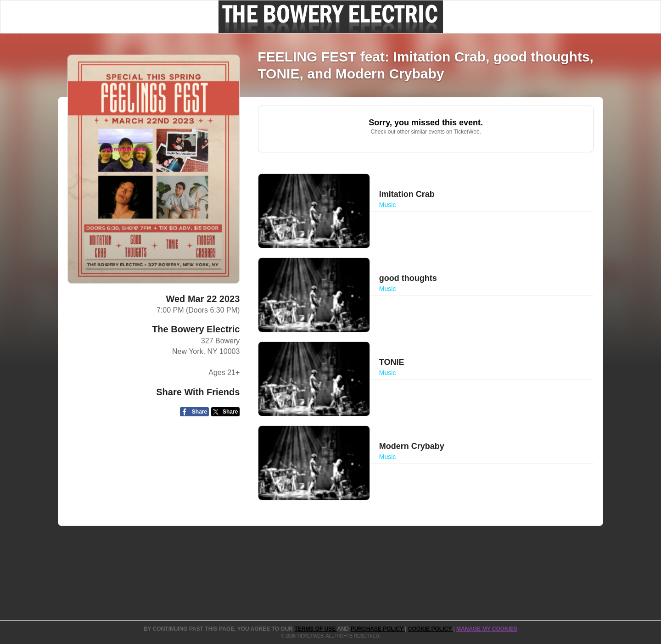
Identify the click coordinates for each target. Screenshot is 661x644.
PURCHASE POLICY (378, 629)
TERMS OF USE (316, 629)
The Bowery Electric (196, 329)
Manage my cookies (487, 629)
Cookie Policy (431, 629)
